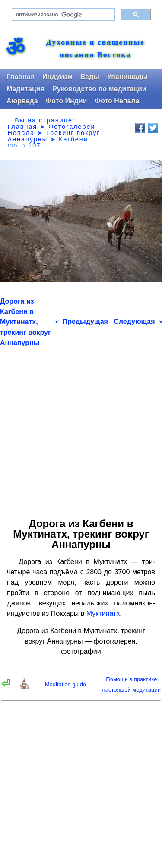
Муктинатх (103, 613)
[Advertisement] (81, 429)
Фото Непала (117, 101)
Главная (21, 77)
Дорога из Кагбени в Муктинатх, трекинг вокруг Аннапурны (25, 322)
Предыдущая (82, 322)
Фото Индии (67, 101)
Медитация (25, 89)
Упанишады (127, 77)
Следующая (138, 322)
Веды (90, 77)
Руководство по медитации (99, 89)
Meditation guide (65, 684)
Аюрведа (22, 101)
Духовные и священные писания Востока (95, 48)
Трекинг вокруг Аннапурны (54, 136)
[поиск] (62, 15)
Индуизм (57, 77)
